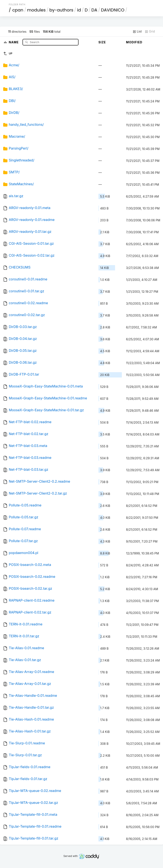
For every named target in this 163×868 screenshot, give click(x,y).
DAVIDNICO (113, 10)
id (79, 10)
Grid (150, 31)
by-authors (61, 10)
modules (36, 10)
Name (14, 42)
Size (102, 42)
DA (94, 10)
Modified (134, 42)
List (137, 31)
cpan (18, 10)
